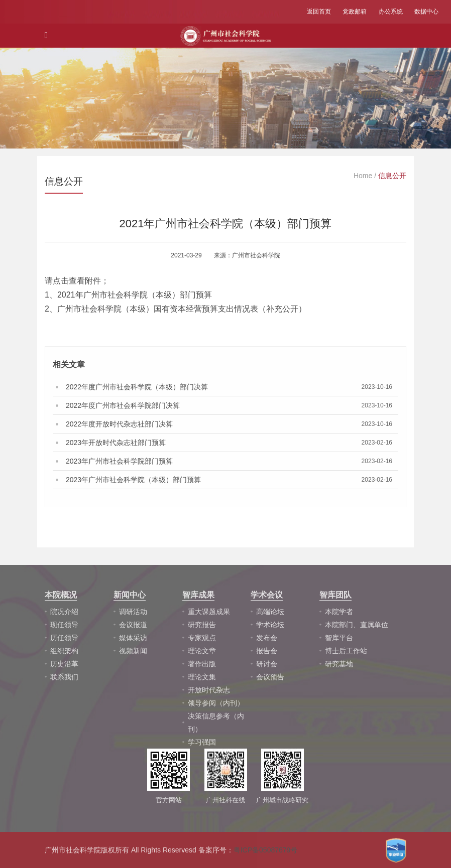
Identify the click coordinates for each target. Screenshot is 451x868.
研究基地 (339, 664)
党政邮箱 (355, 12)
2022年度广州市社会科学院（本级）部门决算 (137, 387)
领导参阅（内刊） (216, 703)
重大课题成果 (209, 612)
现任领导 (64, 625)
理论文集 (202, 677)
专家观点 (202, 638)
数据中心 (426, 12)
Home (363, 176)
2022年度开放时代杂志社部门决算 (119, 424)
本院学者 (339, 612)
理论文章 (202, 651)
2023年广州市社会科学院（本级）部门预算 (133, 480)
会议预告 (270, 677)
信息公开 (392, 176)
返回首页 (319, 12)
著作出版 (202, 664)
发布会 (267, 638)
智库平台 (339, 638)
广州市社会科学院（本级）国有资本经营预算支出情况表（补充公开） (182, 309)
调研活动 (133, 612)
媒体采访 (133, 638)
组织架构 (64, 651)
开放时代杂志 (209, 690)
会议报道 (133, 625)
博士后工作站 (346, 651)
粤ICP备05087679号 (266, 850)
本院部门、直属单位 (357, 625)
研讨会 (267, 664)
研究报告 (202, 625)
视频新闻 (133, 651)
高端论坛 (270, 612)
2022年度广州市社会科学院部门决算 (123, 405)
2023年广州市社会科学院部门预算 (119, 461)
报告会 (267, 651)
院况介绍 (64, 612)
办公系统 (391, 12)
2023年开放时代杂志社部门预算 (116, 443)
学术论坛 (270, 625)
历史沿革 (64, 664)
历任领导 (64, 638)
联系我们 (64, 677)
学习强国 (202, 742)
